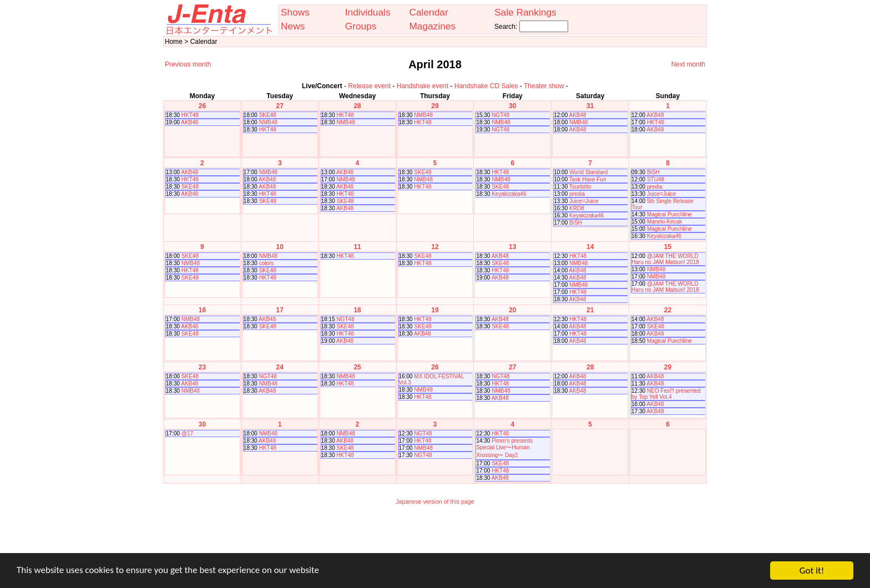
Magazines (432, 26)
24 (280, 367)
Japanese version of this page (435, 501)
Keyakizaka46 (509, 194)
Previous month (188, 64)
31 (590, 106)
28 (357, 106)
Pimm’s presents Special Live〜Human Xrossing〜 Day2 (504, 448)
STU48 (656, 179)
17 (280, 310)
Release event (369, 86)
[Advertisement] (435, 536)
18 (357, 310)
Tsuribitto (580, 187)
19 (435, 310)
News (293, 26)
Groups (361, 26)
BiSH (576, 223)
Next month (688, 64)
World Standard (588, 172)
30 (512, 106)
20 (512, 310)
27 (280, 106)
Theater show (544, 86)
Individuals (368, 12)
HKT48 (190, 115)
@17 (187, 434)
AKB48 (189, 122)
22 (668, 310)
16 (202, 310)
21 (590, 310)
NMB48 (268, 122)
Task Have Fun (588, 179)
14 (590, 247)
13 (512, 247)
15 (668, 247)
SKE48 (268, 115)
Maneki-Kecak (664, 222)
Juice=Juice (584, 201)
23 (202, 367)
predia (577, 194)
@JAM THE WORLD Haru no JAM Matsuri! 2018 (665, 259)
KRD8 (577, 208)
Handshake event (423, 86)
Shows (295, 12)
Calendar (428, 12)
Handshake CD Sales (486, 86)
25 (357, 367)
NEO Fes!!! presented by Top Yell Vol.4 (666, 394)
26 (202, 106)
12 (435, 247)
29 (435, 106)
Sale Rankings (525, 12)
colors (267, 263)
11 (357, 247)
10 (280, 247)
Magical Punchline (669, 214)
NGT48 (500, 115)
